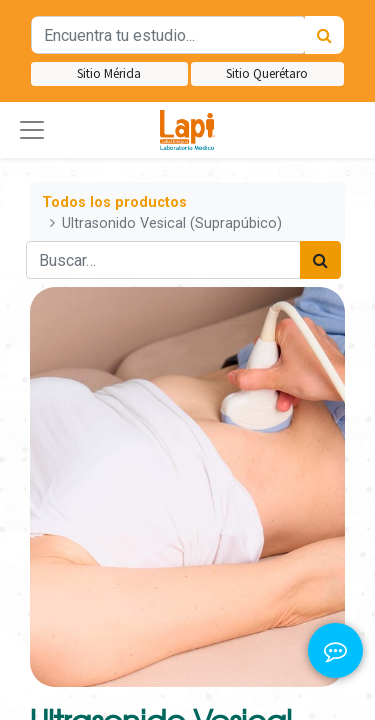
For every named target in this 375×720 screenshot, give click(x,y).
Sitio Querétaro (267, 73)
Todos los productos (114, 202)
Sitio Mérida (109, 73)
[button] (32, 130)
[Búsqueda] (324, 35)
